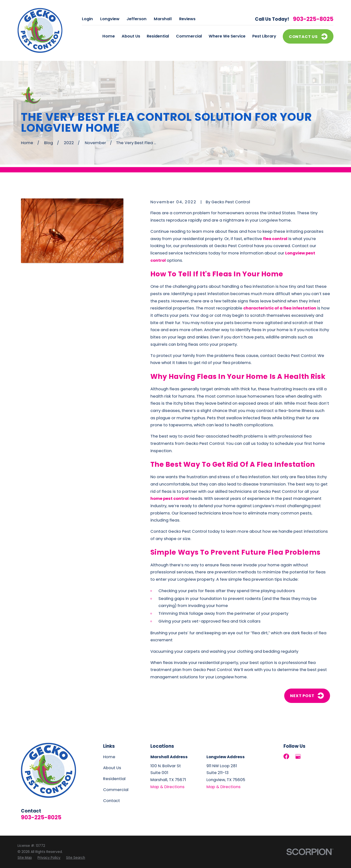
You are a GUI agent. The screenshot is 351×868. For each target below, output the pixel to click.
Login (87, 19)
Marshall (163, 19)
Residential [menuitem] (158, 36)
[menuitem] (25, 858)
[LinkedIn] (310, 756)
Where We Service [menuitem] (227, 36)
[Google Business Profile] (298, 756)
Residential (114, 779)
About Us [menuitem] (131, 36)
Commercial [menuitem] (189, 36)
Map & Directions (167, 787)
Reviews (187, 19)
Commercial (116, 790)
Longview (110, 19)
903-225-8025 (313, 19)
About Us (112, 768)
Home (109, 757)
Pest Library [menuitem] (264, 36)
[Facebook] (286, 756)
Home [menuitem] (109, 36)
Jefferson (136, 19)
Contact (112, 801)
